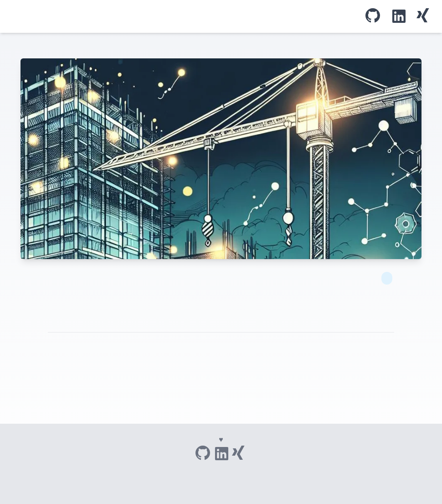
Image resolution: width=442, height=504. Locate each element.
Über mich (196, 16)
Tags (189, 16)
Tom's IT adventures (12, 16)
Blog (182, 16)
